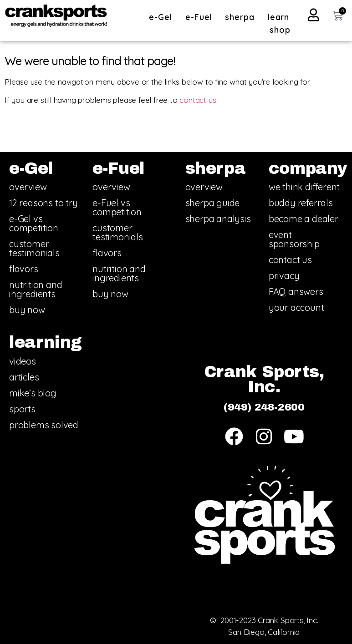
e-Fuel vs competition (117, 207)
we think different (304, 187)
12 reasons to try (43, 203)
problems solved (44, 425)
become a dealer (304, 219)
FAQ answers (296, 292)
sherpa (242, 17)
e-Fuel (201, 17)
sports (22, 409)
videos (23, 361)
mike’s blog (33, 393)
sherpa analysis (218, 219)
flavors (24, 269)
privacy (284, 276)
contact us (198, 100)
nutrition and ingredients (36, 289)
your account (296, 307)
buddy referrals (301, 203)
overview (28, 187)
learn (281, 17)
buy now (27, 310)
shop (280, 30)
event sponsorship (294, 239)
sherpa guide (213, 203)
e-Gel (163, 17)
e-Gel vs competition (34, 223)
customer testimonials (34, 248)
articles (24, 377)
